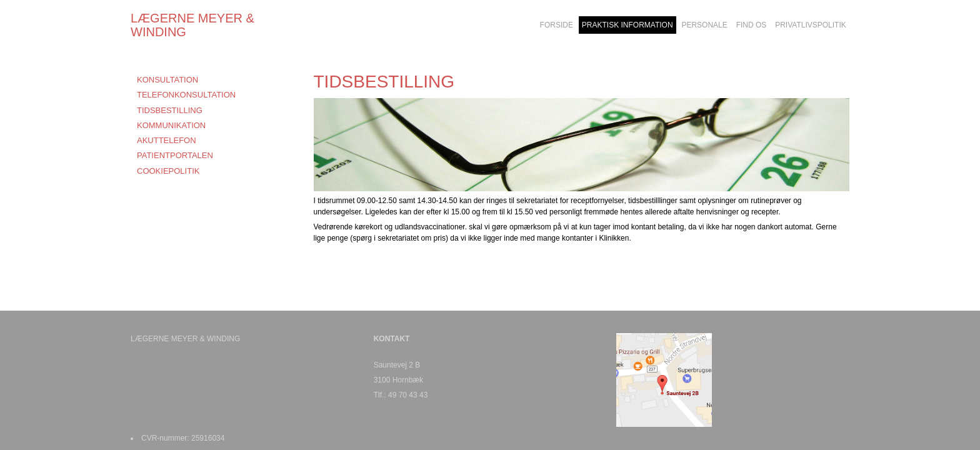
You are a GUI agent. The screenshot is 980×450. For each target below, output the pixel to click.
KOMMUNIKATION (171, 125)
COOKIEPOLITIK (168, 171)
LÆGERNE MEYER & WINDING (192, 25)
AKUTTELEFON (167, 140)
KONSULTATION (167, 80)
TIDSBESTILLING (170, 110)
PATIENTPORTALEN (175, 155)
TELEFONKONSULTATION (186, 95)
